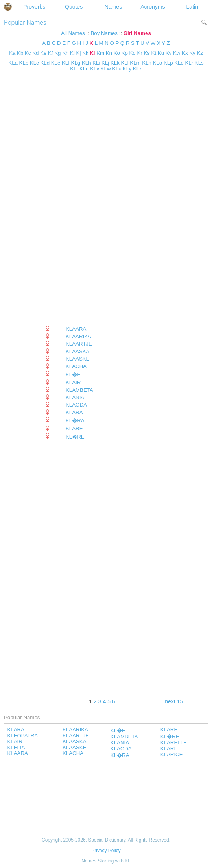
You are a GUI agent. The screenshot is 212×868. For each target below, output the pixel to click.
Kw (177, 53)
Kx (185, 53)
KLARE (74, 428)
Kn (109, 53)
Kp (125, 53)
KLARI (168, 749)
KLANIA (75, 397)
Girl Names (137, 33)
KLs (198, 63)
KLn (146, 63)
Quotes (74, 7)
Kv (169, 53)
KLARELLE (174, 743)
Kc (28, 53)
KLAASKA (77, 351)
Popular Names (25, 23)
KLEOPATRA (22, 736)
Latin (192, 7)
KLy (126, 69)
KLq (178, 63)
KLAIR (73, 382)
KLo (157, 63)
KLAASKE (77, 359)
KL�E (73, 375)
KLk (114, 63)
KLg (75, 63)
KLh (86, 63)
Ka (12, 53)
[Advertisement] (69, 201)
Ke (43, 53)
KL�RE (75, 437)
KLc (34, 63)
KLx (116, 69)
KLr (188, 63)
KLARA (74, 412)
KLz (137, 69)
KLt (74, 69)
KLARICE (172, 754)
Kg (57, 53)
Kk (85, 53)
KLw (105, 69)
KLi (96, 63)
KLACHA (76, 366)
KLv (94, 69)
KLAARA (76, 329)
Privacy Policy (106, 851)
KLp (167, 63)
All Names (73, 33)
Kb (20, 53)
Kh (65, 53)
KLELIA (16, 747)
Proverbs (34, 7)
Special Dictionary (8, 7)
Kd (35, 53)
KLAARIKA (78, 336)
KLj (104, 63)
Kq (133, 53)
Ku (161, 53)
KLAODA (76, 405)
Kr (139, 53)
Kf (51, 53)
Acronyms (153, 7)
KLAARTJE (79, 344)
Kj (79, 53)
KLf (65, 63)
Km (100, 53)
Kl (92, 53)
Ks (147, 53)
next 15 (174, 701)
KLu (83, 69)
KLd (44, 63)
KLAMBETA (79, 390)
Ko (117, 53)
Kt (154, 53)
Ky (192, 53)
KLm (135, 63)
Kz (200, 53)
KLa (13, 63)
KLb (23, 63)
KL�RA (75, 421)
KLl (124, 63)
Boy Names (104, 33)
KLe (55, 63)
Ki (72, 53)
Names (113, 7)
